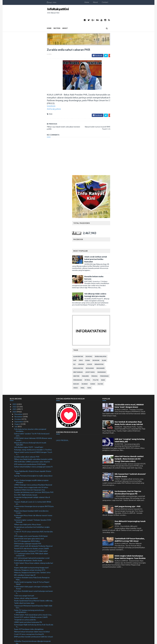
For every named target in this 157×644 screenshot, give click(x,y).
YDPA (126, 250)
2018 (15, 633)
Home (124, 2)
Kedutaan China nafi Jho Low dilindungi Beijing (32, 509)
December (19, 277)
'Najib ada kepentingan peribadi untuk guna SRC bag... (32, 517)
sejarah (122, 247)
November (19, 279)
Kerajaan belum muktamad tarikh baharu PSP (31, 626)
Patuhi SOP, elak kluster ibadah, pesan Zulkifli (31, 411)
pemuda (131, 239)
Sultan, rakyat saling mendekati (26, 461)
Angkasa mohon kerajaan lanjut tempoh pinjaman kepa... (33, 535)
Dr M (118, 223)
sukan (130, 247)
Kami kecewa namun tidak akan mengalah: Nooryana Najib (30, 568)
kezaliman (127, 231)
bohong (126, 219)
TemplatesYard (30, 641)
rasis (140, 243)
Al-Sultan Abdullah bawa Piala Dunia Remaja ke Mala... (32, 441)
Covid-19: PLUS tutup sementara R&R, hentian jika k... (33, 395)
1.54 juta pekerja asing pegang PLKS (28, 628)
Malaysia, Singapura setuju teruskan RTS (30, 433)
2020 (15, 274)
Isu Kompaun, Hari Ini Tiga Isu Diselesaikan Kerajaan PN (128, 355)
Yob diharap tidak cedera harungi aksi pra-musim (132, 158)
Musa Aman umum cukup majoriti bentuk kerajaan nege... (33, 521)
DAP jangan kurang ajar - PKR (128, 369)
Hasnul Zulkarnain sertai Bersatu (27, 611)
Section (20, 18)
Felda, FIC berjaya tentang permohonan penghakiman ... (29, 474)
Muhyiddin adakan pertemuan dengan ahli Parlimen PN (33, 577)
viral (120, 250)
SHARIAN (14, 95)
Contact (142, 2)
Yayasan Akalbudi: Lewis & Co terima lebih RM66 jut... (33, 366)
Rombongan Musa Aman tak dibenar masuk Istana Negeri (33, 379)
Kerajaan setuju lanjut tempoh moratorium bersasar (34, 585)
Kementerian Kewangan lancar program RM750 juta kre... (34, 370)
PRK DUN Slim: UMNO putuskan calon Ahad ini (32, 324)
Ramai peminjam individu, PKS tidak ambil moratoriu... (30, 581)
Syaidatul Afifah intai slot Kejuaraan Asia (29, 353)
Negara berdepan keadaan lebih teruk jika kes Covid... (31, 375)
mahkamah (139, 235)
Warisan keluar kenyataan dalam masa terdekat (32, 494)
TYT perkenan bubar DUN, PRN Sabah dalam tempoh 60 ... (31, 417)
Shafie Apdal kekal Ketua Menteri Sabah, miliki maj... (34, 463)
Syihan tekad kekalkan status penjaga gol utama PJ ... (33, 331)
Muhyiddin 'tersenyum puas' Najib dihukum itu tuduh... (32, 561)
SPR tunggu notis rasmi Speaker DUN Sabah (31, 399)
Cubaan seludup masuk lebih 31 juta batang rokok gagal (33, 531)
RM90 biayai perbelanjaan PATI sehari (28, 597)
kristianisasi (115, 235)
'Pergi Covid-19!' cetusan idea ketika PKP (30, 525)
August (18, 287)
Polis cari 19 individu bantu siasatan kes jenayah (32, 527)
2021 (15, 272)
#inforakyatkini (17, 98)
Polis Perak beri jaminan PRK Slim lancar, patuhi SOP (34, 587)
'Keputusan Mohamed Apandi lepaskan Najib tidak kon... (33, 469)
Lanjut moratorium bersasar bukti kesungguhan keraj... (32, 542)
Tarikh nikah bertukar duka (24, 466)
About (132, 2)
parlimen (122, 239)
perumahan (115, 243)
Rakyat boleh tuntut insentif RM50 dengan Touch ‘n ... (33, 316)
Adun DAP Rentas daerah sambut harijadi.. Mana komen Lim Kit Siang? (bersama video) (129, 321)
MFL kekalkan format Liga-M (25, 438)
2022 (15, 269)
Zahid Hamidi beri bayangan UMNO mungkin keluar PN (33, 591)
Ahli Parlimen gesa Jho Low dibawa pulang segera (33, 539)
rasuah (113, 247)
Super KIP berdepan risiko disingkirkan (29, 492)
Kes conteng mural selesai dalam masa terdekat (32, 623)
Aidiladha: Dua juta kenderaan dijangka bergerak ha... (32, 505)
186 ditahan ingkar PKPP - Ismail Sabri (29, 310)
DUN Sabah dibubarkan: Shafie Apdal (28, 423)
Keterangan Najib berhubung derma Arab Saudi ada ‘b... (34, 488)
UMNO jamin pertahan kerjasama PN (28, 485)
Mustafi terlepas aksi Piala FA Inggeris (29, 614)
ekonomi (133, 223)
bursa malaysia (138, 219)
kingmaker (138, 231)
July (16, 289)
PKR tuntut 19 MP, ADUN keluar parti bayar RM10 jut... (33, 617)
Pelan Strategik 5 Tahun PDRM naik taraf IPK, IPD (33, 599)
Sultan (137, 247)
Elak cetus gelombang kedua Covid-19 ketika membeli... (31, 547)
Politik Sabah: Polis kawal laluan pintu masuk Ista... (33, 477)
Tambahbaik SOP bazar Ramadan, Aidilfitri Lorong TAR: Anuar (130, 403)
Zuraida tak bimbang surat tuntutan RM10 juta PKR (34, 355)
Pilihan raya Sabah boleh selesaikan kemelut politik (33, 322)
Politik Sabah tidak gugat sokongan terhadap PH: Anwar (33, 450)
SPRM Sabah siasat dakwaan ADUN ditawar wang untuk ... (33, 302)
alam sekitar (115, 219)
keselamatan (115, 231)
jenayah (118, 227)
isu (111, 227)
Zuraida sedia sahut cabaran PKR (27, 319)
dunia (125, 223)
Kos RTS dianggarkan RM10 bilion (27, 404)
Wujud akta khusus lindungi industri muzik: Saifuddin (30, 307)
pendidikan (141, 239)
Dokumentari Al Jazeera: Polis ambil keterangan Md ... (34, 512)
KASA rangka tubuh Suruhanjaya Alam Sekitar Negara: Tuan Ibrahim (130, 420)
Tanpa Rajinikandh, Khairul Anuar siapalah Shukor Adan (33, 335)
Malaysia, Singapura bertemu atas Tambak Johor (32, 435)
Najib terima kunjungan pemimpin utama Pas (31, 606)
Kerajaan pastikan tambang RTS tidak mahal (31, 414)
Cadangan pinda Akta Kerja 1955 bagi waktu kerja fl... (33, 603)
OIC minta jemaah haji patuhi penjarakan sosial (32, 421)
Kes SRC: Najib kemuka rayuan (26, 358)
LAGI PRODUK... (63, 303)
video (113, 250)
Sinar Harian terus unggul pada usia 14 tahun (31, 350)
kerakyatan (136, 227)
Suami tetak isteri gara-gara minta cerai (29, 401)
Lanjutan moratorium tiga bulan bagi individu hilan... (33, 550)
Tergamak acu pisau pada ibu (25, 482)
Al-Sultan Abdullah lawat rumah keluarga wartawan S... (33, 455)
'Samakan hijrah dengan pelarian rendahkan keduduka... (30, 572)
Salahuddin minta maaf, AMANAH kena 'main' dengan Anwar (129, 268)
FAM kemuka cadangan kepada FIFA (28, 406)
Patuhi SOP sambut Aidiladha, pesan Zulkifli (31, 480)
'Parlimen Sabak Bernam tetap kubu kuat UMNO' (33, 594)
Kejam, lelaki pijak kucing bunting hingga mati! (31, 430)
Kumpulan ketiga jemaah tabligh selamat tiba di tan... (32, 361)
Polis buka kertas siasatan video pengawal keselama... (30, 293)
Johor (126, 227)
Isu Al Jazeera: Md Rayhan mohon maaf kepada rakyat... (32, 556)
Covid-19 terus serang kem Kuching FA (29, 497)
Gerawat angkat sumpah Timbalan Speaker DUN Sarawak (33, 384)
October (18, 282)
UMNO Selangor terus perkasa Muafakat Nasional (33, 348)
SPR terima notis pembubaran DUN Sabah (30, 327)
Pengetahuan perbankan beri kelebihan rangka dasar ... (32, 391)
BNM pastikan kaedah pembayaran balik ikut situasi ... (33, 500)
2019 (15, 631)
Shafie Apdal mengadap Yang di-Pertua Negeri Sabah (32, 446)
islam (141, 223)
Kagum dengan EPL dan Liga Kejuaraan (29, 564)
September (19, 284)
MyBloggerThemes (56, 641)
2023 (15, 267)
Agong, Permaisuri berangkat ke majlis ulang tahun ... (33, 340)
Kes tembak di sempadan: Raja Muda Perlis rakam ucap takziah (129, 286)
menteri (113, 239)
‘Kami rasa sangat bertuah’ (24, 458)
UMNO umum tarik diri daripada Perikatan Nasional (33, 409)
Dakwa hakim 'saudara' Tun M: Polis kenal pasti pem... (32, 297)
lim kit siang (127, 235)
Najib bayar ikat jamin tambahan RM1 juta (30, 609)
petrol (124, 243)
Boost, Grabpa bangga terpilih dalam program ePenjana (31, 344)
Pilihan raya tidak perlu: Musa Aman (28, 387)
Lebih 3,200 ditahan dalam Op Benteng (29, 553)
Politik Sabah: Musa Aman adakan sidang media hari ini (34, 427)
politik (133, 243)
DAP (112, 223)
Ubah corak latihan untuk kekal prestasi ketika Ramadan (133, 122)
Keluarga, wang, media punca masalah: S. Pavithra (33, 312)
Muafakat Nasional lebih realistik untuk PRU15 (32, 621)
